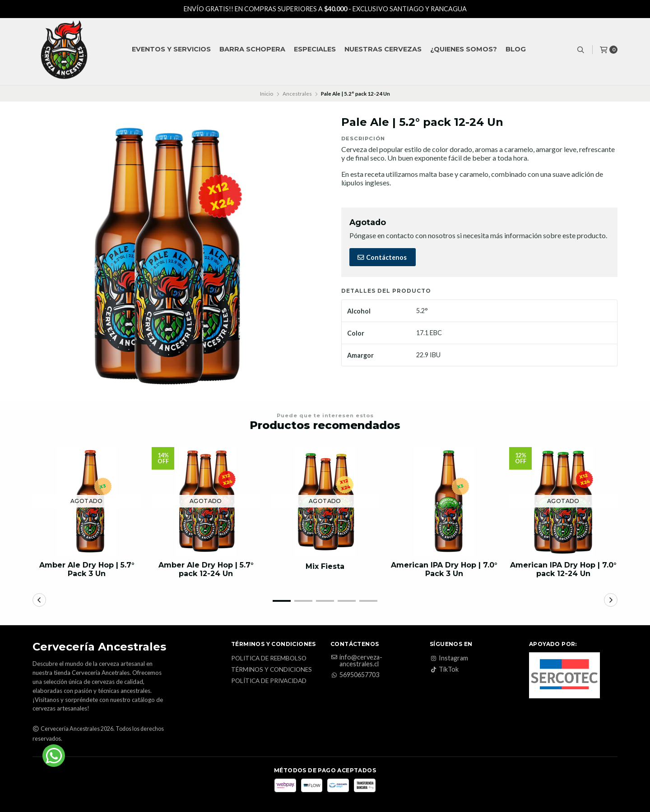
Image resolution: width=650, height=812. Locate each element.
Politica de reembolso (269, 659)
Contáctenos (382, 257)
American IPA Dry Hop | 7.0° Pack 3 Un (444, 569)
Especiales (315, 49)
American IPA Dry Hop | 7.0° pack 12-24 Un (563, 569)
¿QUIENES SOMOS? (464, 49)
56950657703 (355, 675)
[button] (282, 601)
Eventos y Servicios (171, 49)
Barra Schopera (252, 49)
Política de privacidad (269, 681)
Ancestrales (297, 94)
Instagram (449, 658)
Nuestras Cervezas (383, 49)
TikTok (444, 669)
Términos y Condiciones (272, 670)
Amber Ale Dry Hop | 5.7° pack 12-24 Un (206, 569)
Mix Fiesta (325, 566)
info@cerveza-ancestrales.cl (356, 661)
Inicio (267, 94)
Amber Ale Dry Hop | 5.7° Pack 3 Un (87, 569)
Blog (516, 49)
